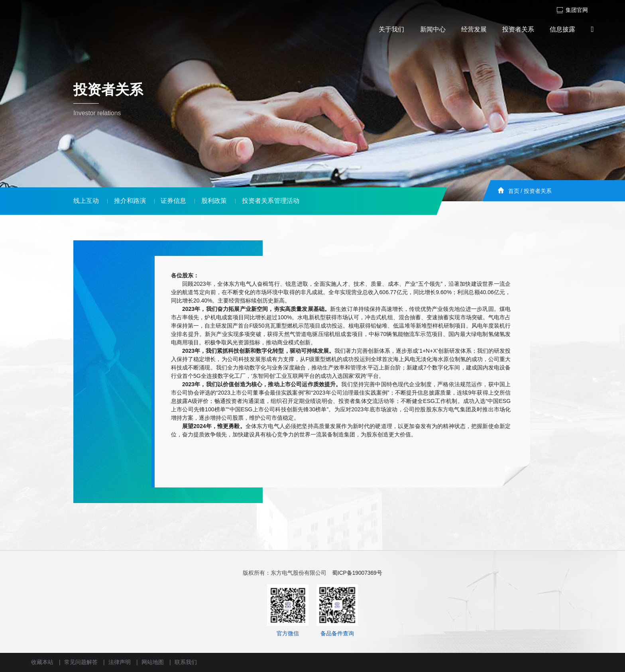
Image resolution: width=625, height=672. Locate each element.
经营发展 (474, 29)
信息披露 (562, 29)
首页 (514, 191)
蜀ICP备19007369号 (357, 573)
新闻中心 (433, 29)
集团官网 (572, 10)
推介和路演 (130, 201)
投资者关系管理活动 (271, 201)
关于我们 (391, 29)
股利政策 (214, 201)
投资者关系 (518, 29)
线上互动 (86, 201)
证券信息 (173, 201)
